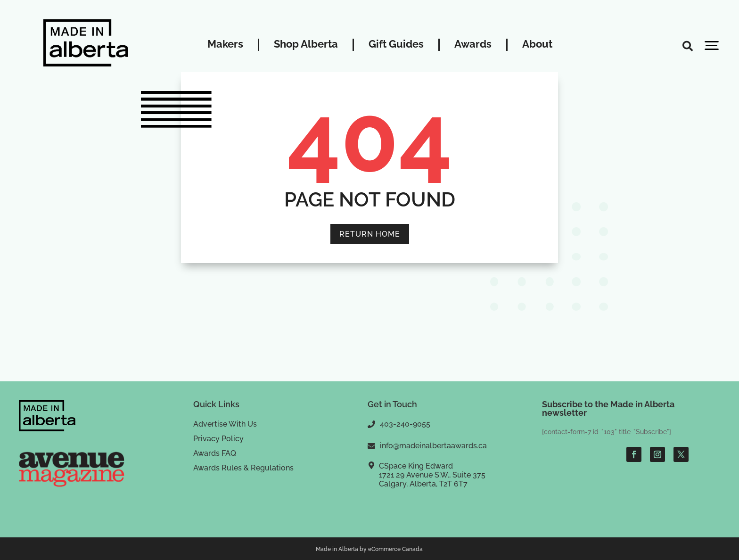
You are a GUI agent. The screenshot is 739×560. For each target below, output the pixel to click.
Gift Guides (396, 44)
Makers (225, 44)
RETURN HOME (370, 234)
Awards (473, 44)
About (537, 44)
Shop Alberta (306, 44)
